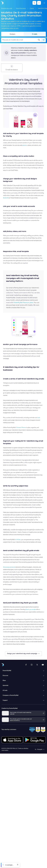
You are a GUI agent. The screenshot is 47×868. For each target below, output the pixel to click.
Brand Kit (6, 198)
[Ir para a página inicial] (2, 3)
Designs (12, 34)
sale (39, 418)
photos (25, 145)
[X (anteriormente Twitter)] (37, 665)
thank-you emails (31, 609)
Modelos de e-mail (7, 8)
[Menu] (44, 3)
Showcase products (9, 567)
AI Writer (18, 540)
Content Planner (21, 428)
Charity (32, 8)
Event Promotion (21, 8)
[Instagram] (32, 665)
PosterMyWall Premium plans (23, 303)
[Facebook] (26, 665)
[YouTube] (43, 665)
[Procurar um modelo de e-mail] (20, 40)
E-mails (35, 34)
